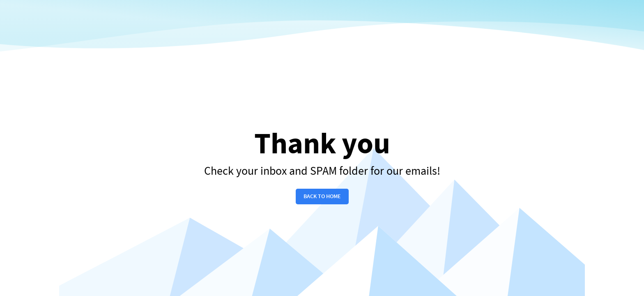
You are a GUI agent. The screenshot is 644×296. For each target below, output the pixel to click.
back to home (322, 196)
